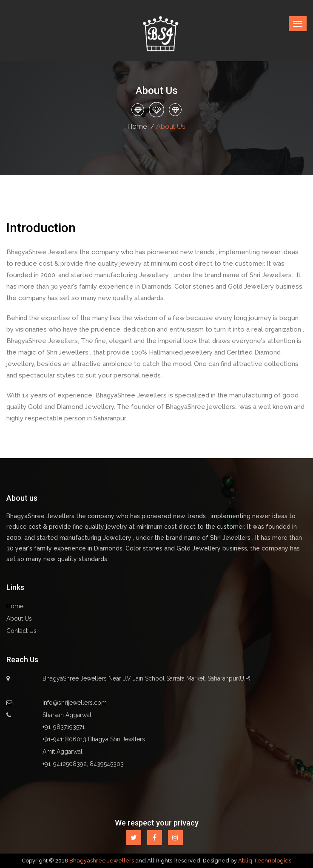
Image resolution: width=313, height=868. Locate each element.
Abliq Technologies (265, 861)
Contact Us (21, 631)
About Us (19, 618)
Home (137, 126)
